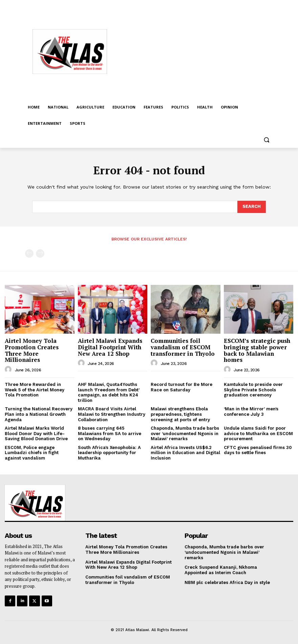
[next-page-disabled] (40, 253)
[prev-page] (29, 253)
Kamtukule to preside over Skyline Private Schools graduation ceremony (253, 390)
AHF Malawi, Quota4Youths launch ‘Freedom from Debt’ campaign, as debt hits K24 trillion (109, 392)
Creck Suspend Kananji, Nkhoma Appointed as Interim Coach (221, 570)
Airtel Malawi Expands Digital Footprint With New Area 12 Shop (110, 347)
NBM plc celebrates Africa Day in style (228, 582)
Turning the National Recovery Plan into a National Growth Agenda (39, 414)
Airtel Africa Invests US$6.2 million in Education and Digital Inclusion (185, 453)
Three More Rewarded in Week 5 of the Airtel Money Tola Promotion (35, 390)
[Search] (252, 207)
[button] (266, 140)
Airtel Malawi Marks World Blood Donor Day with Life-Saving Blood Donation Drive (36, 433)
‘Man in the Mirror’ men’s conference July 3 (251, 412)
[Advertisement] (207, 51)
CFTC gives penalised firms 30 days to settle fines (258, 450)
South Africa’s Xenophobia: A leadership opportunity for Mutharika (109, 453)
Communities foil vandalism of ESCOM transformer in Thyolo (183, 347)
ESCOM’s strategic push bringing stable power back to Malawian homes (257, 350)
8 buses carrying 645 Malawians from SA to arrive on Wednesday (110, 433)
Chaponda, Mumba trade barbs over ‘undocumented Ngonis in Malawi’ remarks (185, 433)
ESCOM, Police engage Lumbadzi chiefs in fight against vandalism (32, 453)
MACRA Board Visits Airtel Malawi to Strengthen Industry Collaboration (112, 414)
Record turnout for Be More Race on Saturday (182, 387)
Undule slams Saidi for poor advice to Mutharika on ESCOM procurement (258, 433)
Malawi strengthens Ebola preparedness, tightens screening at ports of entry (180, 414)
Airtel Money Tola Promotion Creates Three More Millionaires (32, 350)
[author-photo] (9, 370)
